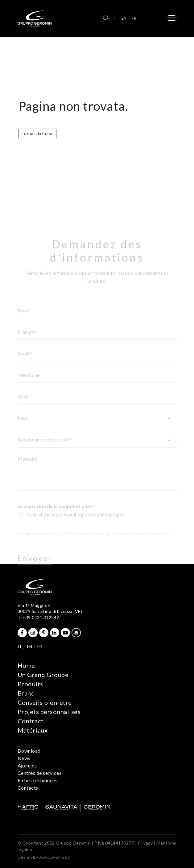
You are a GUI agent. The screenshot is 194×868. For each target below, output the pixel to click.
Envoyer (35, 564)
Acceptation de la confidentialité (56, 512)
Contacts (28, 788)
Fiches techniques (38, 780)
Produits (30, 684)
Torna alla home (38, 133)
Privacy (145, 843)
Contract (31, 721)
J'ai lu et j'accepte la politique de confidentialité (75, 520)
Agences (27, 765)
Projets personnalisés (49, 712)
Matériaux (33, 730)
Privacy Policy (115, 539)
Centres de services (40, 773)
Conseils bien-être (45, 702)
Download (29, 751)
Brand (26, 693)
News (24, 758)
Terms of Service (147, 539)
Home (26, 665)
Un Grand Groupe (43, 675)
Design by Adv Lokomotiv (44, 857)
